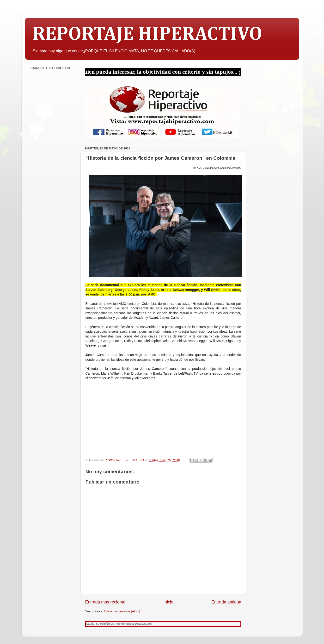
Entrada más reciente (105, 602)
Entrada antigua (226, 602)
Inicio (168, 602)
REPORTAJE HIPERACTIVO (147, 35)
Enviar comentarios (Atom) (122, 611)
